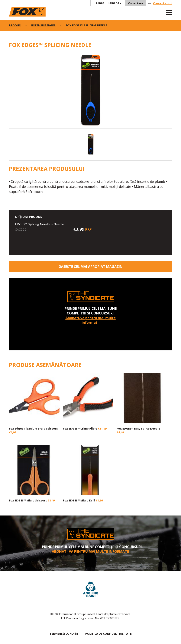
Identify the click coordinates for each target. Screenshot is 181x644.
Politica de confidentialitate (108, 634)
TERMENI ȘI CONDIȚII (64, 634)
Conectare (136, 3)
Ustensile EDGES (43, 25)
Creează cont (163, 3)
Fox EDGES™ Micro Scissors (28, 500)
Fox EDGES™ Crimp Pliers (80, 428)
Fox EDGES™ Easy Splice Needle (138, 428)
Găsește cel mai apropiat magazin (90, 267)
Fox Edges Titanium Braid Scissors (33, 428)
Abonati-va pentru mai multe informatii (91, 320)
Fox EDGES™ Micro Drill (79, 500)
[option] (90, 91)
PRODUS (15, 25)
